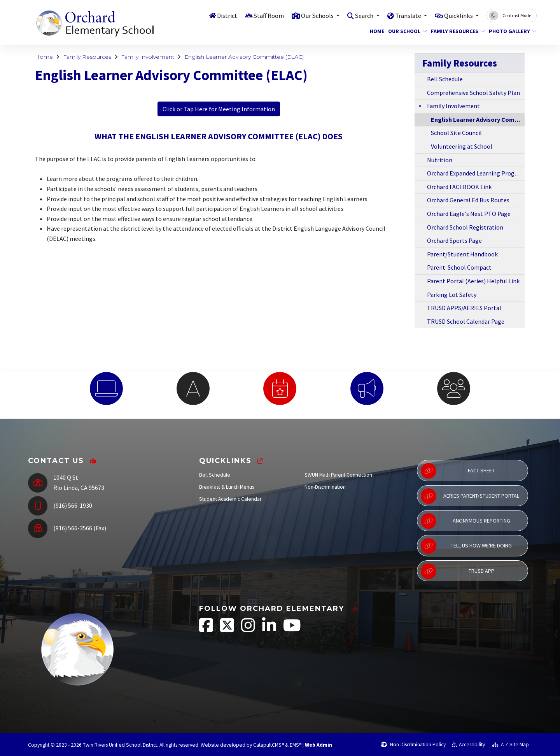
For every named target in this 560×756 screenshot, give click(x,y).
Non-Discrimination (325, 487)
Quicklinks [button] (458, 15)
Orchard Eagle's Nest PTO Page (469, 214)
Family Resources (455, 31)
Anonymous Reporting (465, 521)
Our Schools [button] (312, 15)
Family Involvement (148, 57)
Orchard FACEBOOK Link (459, 187)
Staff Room (262, 15)
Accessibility (468, 745)
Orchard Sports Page (454, 240)
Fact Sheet (458, 471)
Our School (405, 31)
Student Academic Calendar (230, 499)
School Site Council (456, 133)
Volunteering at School (462, 146)
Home (376, 31)
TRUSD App (458, 571)
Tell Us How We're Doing (466, 546)
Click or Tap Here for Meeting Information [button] (219, 109)
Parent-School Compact (459, 267)
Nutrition (440, 160)
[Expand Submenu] (420, 105)
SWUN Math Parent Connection (338, 475)
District (219, 15)
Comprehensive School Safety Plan (473, 93)
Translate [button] (406, 15)
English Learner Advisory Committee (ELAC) (244, 57)
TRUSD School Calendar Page (466, 321)
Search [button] (361, 15)
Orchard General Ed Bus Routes (468, 200)
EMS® (296, 745)
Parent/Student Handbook (462, 254)
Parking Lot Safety (452, 295)
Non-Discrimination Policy (413, 745)
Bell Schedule (445, 79)
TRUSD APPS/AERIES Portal (464, 308)
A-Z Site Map (511, 745)
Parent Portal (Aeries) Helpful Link (473, 281)
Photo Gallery (510, 31)
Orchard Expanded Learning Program (476, 173)
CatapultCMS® (269, 745)
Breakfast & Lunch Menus (227, 487)
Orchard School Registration (465, 227)
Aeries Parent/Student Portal (470, 496)
